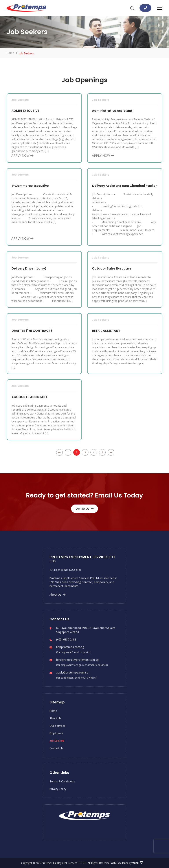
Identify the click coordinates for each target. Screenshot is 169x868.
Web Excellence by (127, 863)
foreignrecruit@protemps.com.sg (77, 660)
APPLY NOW (22, 155)
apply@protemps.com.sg (72, 673)
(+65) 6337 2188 (66, 640)
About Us (58, 595)
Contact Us (84, 509)
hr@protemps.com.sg (70, 647)
